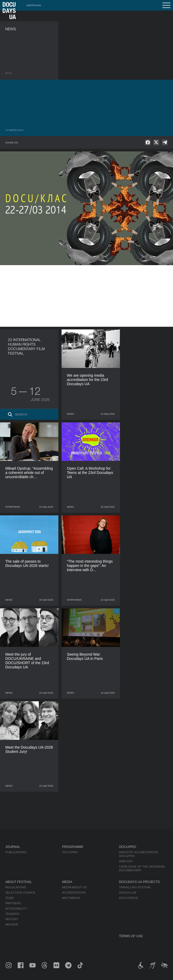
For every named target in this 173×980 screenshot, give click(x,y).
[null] (148, 142)
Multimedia (71, 898)
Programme (73, 847)
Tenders (12, 914)
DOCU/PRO (70, 852)
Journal (13, 847)
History (12, 919)
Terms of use (131, 936)
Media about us (74, 887)
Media (67, 882)
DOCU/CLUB (127, 893)
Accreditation (74, 893)
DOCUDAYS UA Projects (139, 882)
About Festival (19, 882)
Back (9, 73)
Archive (12, 924)
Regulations (16, 887)
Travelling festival (135, 887)
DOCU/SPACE (128, 898)
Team (9, 898)
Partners (13, 903)
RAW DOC (126, 861)
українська (34, 5)
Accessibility (16, 909)
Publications (16, 852)
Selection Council (21, 893)
